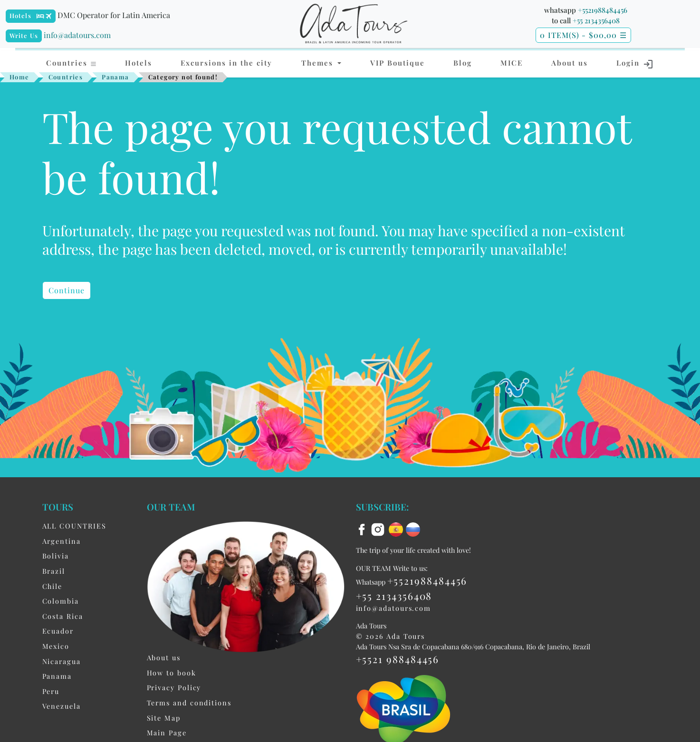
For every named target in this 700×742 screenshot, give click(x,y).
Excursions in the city (226, 63)
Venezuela (62, 706)
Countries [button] (72, 63)
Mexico (56, 646)
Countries (66, 77)
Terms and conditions (189, 703)
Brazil (54, 571)
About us (570, 63)
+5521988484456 (603, 10)
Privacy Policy (174, 687)
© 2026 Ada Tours (391, 636)
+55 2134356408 (596, 20)
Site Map (164, 718)
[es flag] (397, 529)
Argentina (62, 541)
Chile (53, 586)
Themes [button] (319, 63)
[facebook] (363, 529)
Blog (463, 63)
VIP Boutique (398, 63)
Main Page (167, 732)
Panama (115, 77)
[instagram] (379, 529)
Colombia (61, 601)
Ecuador (58, 631)
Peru (51, 691)
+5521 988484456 (398, 659)
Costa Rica (63, 616)
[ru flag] (413, 529)
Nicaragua (62, 661)
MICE (512, 63)
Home (19, 77)
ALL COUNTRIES (74, 526)
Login (635, 64)
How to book (172, 673)
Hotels (20, 15)
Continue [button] (67, 290)
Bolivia (56, 556)
